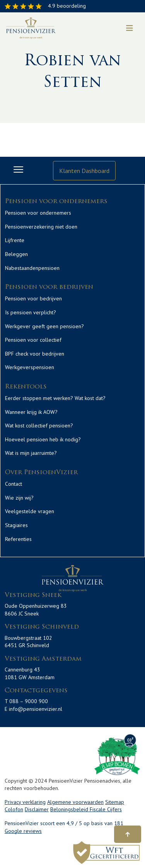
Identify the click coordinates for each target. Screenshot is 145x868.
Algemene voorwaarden (75, 802)
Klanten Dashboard (84, 171)
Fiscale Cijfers (106, 809)
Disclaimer (37, 809)
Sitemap (115, 802)
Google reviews (23, 831)
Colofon (14, 809)
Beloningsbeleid (70, 809)
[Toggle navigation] (130, 28)
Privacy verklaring (25, 802)
